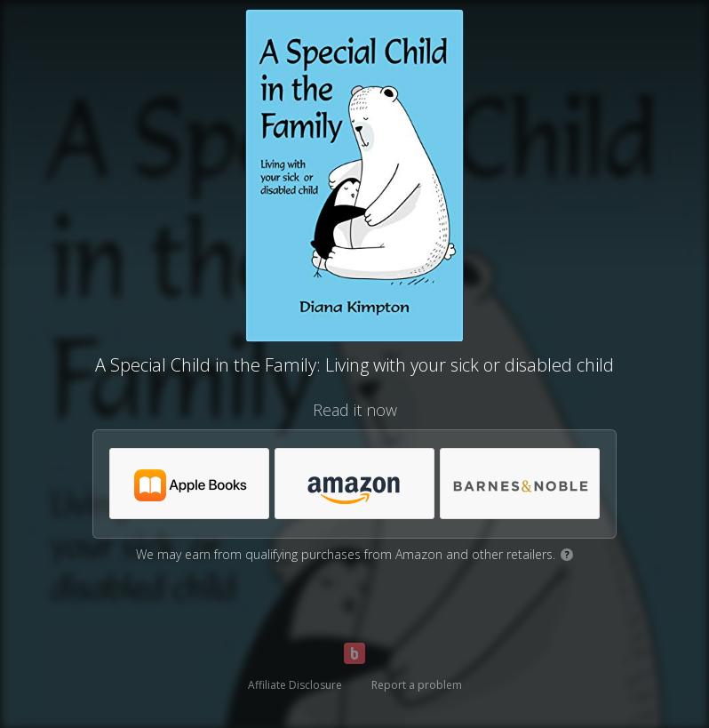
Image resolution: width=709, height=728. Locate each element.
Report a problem (417, 685)
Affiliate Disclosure (295, 685)
